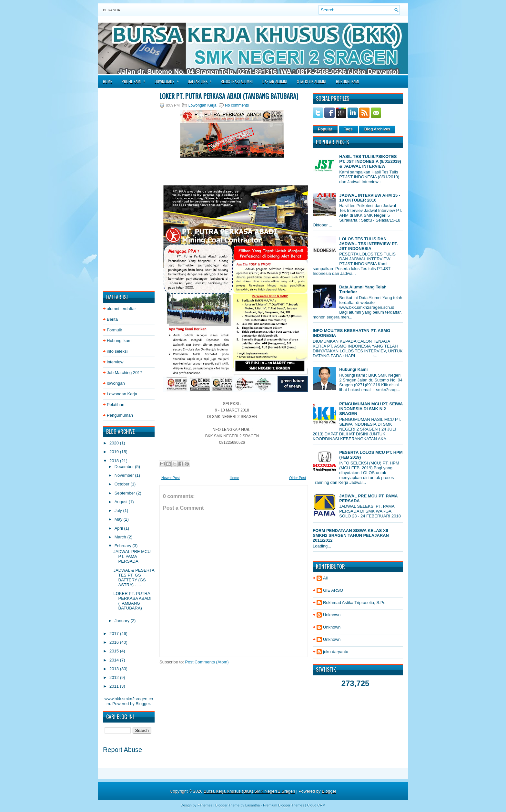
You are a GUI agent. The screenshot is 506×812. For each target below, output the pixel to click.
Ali (325, 578)
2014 (115, 660)
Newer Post (171, 478)
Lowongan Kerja (122, 394)
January (123, 621)
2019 (115, 452)
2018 (115, 461)
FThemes (205, 805)
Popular (325, 129)
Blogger (143, 704)
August (122, 502)
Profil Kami (136, 79)
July (119, 510)
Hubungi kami (120, 341)
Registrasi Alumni (237, 81)
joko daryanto (336, 652)
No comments (237, 105)
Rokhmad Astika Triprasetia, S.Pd (354, 603)
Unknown (332, 615)
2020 (115, 443)
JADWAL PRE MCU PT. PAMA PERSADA (132, 556)
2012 (115, 677)
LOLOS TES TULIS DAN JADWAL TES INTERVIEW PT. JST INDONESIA (369, 244)
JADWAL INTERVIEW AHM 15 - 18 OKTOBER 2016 (370, 198)
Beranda (111, 10)
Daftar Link (202, 79)
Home (107, 81)
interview (115, 362)
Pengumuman (120, 415)
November (125, 475)
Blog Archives (377, 129)
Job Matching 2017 (125, 373)
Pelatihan (116, 405)
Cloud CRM (316, 805)
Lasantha (253, 805)
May (119, 519)
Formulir (115, 330)
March (121, 537)
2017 (115, 634)
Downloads (169, 79)
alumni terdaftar (121, 309)
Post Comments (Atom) (207, 662)
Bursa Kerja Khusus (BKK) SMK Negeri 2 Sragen (249, 791)
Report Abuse (122, 750)
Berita (112, 319)
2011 (115, 686)
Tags (348, 129)
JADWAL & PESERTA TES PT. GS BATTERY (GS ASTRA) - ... (134, 578)
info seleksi (117, 351)
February (124, 546)
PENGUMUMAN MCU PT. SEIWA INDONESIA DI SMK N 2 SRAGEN (371, 409)
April (119, 528)
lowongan (116, 383)
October (123, 484)
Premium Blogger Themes (284, 805)
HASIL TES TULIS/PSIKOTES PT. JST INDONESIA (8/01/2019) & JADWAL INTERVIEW (370, 161)
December (125, 467)
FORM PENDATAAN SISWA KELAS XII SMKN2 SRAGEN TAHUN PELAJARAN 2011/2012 (351, 535)
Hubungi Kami (348, 81)
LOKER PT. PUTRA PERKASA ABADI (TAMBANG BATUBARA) (132, 601)
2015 (115, 651)
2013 (115, 669)
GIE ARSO (333, 590)
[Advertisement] (129, 190)
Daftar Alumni (275, 81)
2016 (115, 642)
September (125, 493)
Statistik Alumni (312, 81)
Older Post (298, 478)
